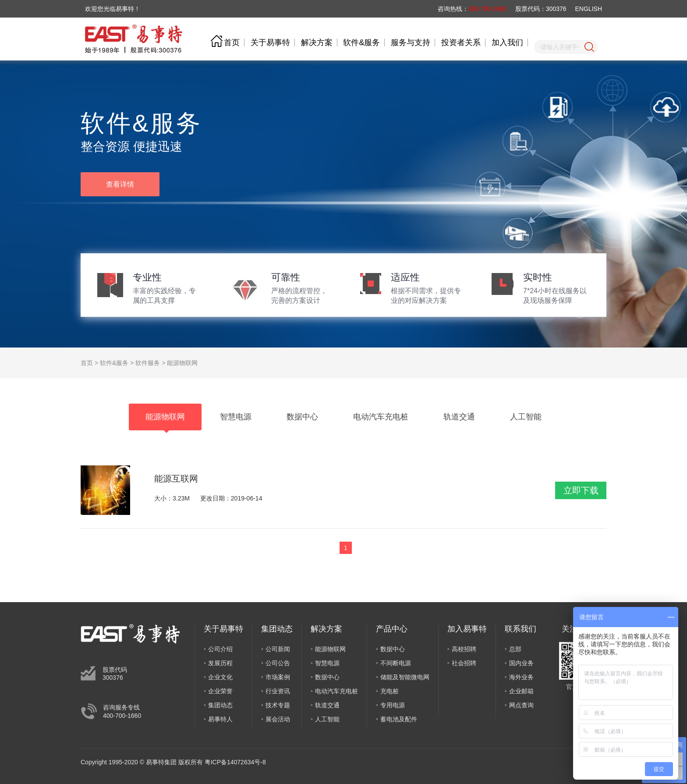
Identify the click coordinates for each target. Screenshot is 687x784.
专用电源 (393, 705)
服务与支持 (411, 43)
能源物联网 (182, 363)
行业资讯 (278, 691)
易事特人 (220, 719)
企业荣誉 (220, 691)
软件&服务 (361, 43)
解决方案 (317, 43)
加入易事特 (467, 629)
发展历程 (220, 663)
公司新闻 (278, 649)
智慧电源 (327, 663)
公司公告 (278, 663)
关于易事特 (270, 43)
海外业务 (521, 677)
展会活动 (278, 719)
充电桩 (390, 691)
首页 (232, 43)
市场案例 (278, 677)
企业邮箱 (521, 691)
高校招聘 (464, 649)
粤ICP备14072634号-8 (235, 762)
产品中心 (392, 629)
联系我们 (521, 629)
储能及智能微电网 (405, 677)
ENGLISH (589, 9)
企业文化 (220, 677)
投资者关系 (461, 43)
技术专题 (278, 705)
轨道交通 (327, 705)
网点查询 (521, 705)
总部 (515, 649)
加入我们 (507, 43)
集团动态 (220, 705)
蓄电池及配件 (399, 719)
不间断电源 (396, 663)
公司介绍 (220, 649)
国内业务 (521, 663)
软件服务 (148, 363)
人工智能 (327, 719)
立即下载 (581, 490)
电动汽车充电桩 (336, 691)
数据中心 (327, 677)
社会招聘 (464, 663)
